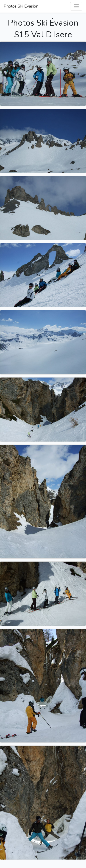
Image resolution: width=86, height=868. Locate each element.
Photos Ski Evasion (21, 6)
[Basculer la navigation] (76, 6)
